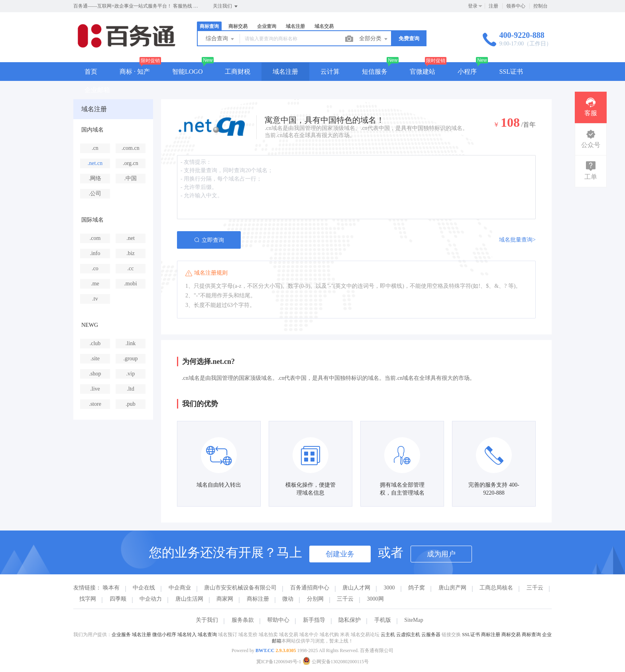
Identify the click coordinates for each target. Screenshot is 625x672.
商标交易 (238, 26)
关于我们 (207, 620)
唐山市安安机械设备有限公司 (240, 588)
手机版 (383, 620)
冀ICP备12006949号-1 (279, 662)
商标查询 (209, 26)
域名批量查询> (517, 240)
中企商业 (180, 588)
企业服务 (121, 635)
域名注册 (295, 26)
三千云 (535, 588)
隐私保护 (350, 620)
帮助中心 (278, 620)
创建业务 (340, 554)
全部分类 (374, 39)
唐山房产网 (452, 588)
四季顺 (118, 599)
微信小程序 (164, 635)
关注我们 (226, 6)
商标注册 (258, 599)
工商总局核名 (496, 588)
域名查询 (207, 635)
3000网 (375, 599)
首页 (91, 72)
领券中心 (516, 6)
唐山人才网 (356, 588)
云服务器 (431, 635)
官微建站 (423, 72)
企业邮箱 (97, 90)
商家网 (225, 599)
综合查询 (220, 39)
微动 (288, 599)
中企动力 (151, 599)
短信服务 (375, 72)
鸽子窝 (417, 588)
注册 (493, 6)
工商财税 (238, 72)
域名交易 (324, 26)
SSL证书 (511, 72)
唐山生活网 (189, 599)
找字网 (88, 599)
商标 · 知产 (135, 72)
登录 (473, 6)
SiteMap (414, 620)
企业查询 (267, 26)
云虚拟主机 (408, 635)
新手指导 (314, 620)
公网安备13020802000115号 (336, 662)
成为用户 (441, 554)
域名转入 (187, 635)
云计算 (330, 72)
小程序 (467, 72)
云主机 (388, 635)
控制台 (540, 6)
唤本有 (111, 588)
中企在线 (144, 588)
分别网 (315, 599)
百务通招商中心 (310, 588)
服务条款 (243, 620)
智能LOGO (187, 72)
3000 (389, 588)
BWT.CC (265, 650)
